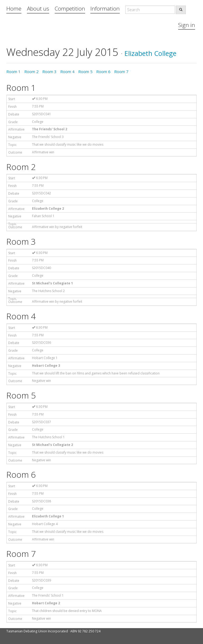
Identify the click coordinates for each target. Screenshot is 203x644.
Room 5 (85, 71)
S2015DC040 (41, 268)
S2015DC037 (41, 422)
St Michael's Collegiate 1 (52, 283)
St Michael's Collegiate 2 (52, 445)
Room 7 (121, 71)
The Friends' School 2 (50, 129)
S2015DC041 (41, 114)
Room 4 (67, 71)
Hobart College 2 (46, 603)
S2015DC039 (41, 580)
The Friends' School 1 (48, 595)
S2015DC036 (41, 343)
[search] (181, 10)
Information (105, 8)
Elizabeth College (150, 53)
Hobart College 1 (45, 358)
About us (38, 8)
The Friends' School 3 (48, 137)
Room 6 (103, 71)
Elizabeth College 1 (48, 516)
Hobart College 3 (46, 366)
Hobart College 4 (45, 524)
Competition (70, 8)
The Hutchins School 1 (48, 437)
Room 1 (13, 71)
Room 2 (31, 71)
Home (14, 8)
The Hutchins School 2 (48, 291)
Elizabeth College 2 (48, 209)
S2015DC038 (41, 501)
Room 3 (49, 71)
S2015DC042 (41, 193)
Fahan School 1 (43, 216)
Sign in (187, 25)
